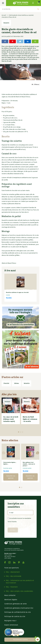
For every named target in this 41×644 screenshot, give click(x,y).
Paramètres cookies (21, 640)
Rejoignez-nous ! (10, 621)
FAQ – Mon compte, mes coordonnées (19, 591)
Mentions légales (11, 600)
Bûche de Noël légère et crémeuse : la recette (30, 419)
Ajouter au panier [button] (11, 477)
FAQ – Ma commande (14, 576)
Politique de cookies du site (15, 616)
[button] (19, 432)
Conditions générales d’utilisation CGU (19, 608)
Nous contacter (10, 595)
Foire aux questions (12, 568)
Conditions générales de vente (16, 604)
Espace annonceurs (11, 625)
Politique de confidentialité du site (18, 612)
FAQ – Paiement (12, 587)
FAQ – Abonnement (13, 572)
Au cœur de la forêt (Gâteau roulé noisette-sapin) (11, 419)
